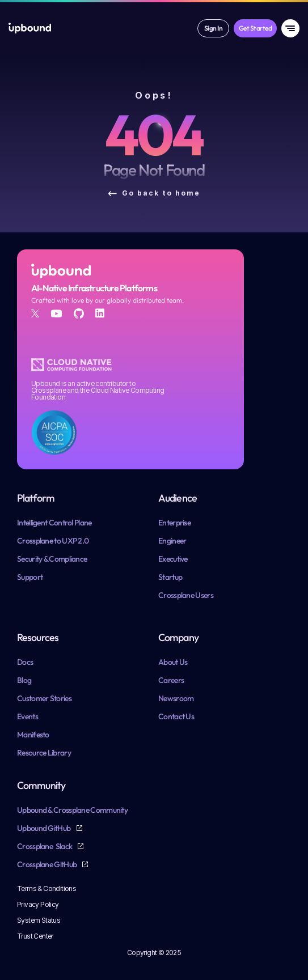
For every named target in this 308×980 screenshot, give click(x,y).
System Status (39, 920)
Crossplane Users (186, 595)
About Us (173, 662)
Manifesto (33, 735)
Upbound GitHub (45, 828)
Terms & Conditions (47, 888)
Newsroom (176, 698)
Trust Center (35, 936)
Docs (25, 662)
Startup (170, 577)
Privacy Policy (38, 904)
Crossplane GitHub (47, 864)
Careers (171, 680)
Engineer (172, 541)
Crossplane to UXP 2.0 (53, 541)
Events (28, 716)
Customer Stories (44, 698)
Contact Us (176, 716)
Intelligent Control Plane (54, 523)
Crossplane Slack (45, 846)
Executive (173, 559)
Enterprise (174, 523)
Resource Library (44, 753)
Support (30, 577)
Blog (24, 680)
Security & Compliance (52, 559)
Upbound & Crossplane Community (72, 810)
